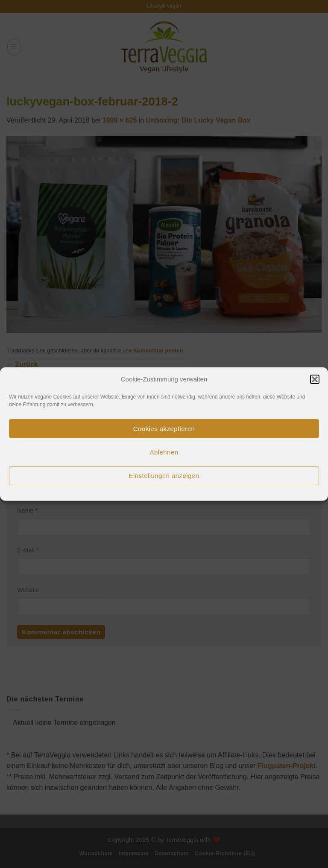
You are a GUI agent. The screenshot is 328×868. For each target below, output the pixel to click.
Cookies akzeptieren (164, 429)
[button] (315, 379)
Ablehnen (164, 452)
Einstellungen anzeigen (164, 476)
